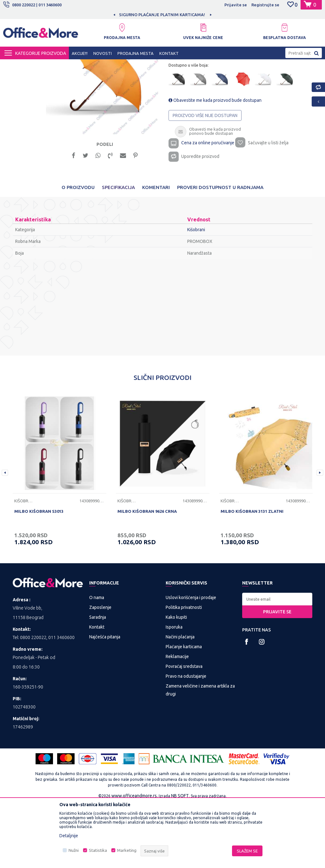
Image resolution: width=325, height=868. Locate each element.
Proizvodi (41, 65)
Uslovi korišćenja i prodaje (191, 662)
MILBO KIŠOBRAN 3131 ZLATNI (252, 575)
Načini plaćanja (180, 701)
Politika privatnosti (184, 672)
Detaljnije (69, 836)
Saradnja (98, 682)
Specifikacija (118, 251)
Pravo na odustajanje (186, 741)
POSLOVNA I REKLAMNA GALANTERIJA (92, 65)
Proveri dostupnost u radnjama (220, 251)
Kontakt (97, 691)
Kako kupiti (176, 682)
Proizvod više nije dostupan (205, 177)
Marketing (127, 850)
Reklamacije (177, 721)
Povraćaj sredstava (184, 731)
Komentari (156, 251)
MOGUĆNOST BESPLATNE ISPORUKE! (162, 15)
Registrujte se (265, 5)
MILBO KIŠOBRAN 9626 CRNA (147, 575)
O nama (97, 662)
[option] (162, 15)
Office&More (15, 65)
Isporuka (174, 691)
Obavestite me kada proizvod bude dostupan (215, 161)
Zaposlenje (100, 672)
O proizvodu (78, 251)
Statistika (98, 850)
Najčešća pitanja (105, 701)
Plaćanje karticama (184, 711)
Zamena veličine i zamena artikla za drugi (200, 754)
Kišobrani (142, 65)
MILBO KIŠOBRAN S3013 (39, 575)
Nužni (74, 850)
